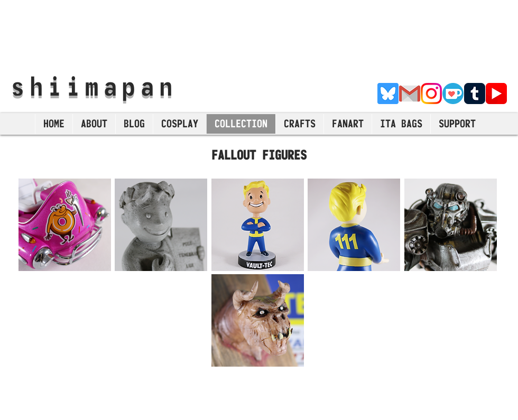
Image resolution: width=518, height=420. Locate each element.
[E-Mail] (410, 94)
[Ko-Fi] (453, 94)
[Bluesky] (388, 94)
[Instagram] (431, 94)
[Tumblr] (475, 94)
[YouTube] (496, 94)
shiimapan (94, 86)
